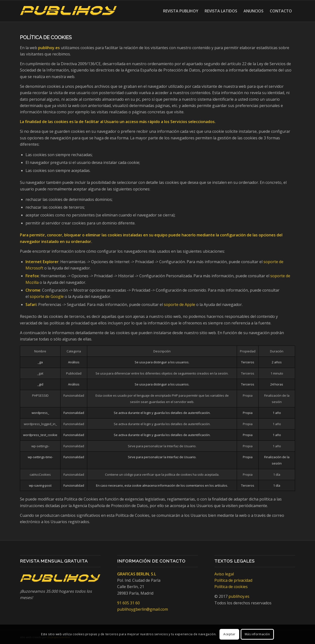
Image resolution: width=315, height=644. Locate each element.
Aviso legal (224, 574)
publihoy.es (239, 596)
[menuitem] (181, 11)
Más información (257, 634)
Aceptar (229, 634)
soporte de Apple (179, 304)
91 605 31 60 (128, 603)
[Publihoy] (69, 11)
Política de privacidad (233, 580)
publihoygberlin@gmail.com (143, 609)
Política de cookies (231, 587)
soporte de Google (47, 296)
